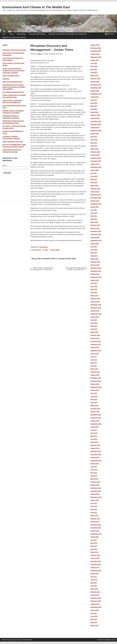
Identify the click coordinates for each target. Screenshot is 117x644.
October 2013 (95, 494)
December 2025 (96, 48)
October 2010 (95, 604)
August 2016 (95, 390)
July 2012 (94, 540)
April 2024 (94, 109)
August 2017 (95, 354)
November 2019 (96, 271)
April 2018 (94, 329)
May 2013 (94, 509)
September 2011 (96, 571)
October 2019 (95, 274)
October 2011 (95, 567)
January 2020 (95, 265)
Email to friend (37, 250)
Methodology (21, 34)
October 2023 (95, 127)
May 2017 (94, 363)
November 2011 (96, 564)
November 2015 (96, 418)
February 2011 (95, 592)
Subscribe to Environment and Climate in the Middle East (67, 34)
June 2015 (94, 433)
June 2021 (94, 213)
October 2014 (95, 457)
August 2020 (95, 244)
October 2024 (95, 91)
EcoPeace (6, 79)
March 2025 (94, 75)
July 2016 (94, 393)
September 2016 (96, 387)
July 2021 (94, 210)
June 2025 (94, 66)
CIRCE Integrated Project (11, 76)
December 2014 (96, 451)
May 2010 (94, 619)
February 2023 (95, 152)
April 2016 (94, 402)
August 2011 (95, 574)
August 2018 (95, 317)
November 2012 (96, 528)
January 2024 (95, 118)
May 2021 (94, 216)
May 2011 (94, 583)
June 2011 (94, 580)
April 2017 (94, 366)
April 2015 (94, 439)
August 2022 (95, 170)
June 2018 (94, 323)
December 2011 (96, 561)
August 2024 (95, 97)
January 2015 (95, 448)
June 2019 (94, 286)
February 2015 (95, 445)
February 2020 (95, 262)
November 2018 (96, 308)
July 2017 (94, 357)
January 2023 (95, 155)
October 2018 (95, 311)
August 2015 (95, 427)
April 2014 (94, 476)
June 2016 (94, 396)
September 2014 (96, 461)
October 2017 (95, 347)
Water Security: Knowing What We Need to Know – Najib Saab (42, 269)
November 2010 (96, 601)
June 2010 (94, 616)
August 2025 (95, 60)
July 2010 (94, 613)
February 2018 (95, 335)
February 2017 (95, 372)
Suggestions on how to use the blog (14, 37)
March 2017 (94, 369)
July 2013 (94, 503)
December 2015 (96, 415)
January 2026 (95, 45)
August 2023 (95, 134)
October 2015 (95, 421)
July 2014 (94, 467)
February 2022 (95, 189)
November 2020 (96, 234)
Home (4, 34)
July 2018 (94, 320)
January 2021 (95, 228)
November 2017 (96, 344)
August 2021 (95, 207)
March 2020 (94, 259)
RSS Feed (110, 34)
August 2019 (95, 280)
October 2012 (95, 531)
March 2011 (94, 589)
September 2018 (96, 314)
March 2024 (94, 112)
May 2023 (94, 143)
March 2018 (94, 332)
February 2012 (95, 555)
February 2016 (95, 409)
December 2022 (96, 158)
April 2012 (94, 549)
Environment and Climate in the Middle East (36, 7)
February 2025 (95, 78)
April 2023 (94, 146)
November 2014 (96, 454)
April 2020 (94, 256)
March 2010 (94, 625)
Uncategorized (44, 247)
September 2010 (96, 607)
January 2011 (95, 595)
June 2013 (94, 506)
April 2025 (94, 72)
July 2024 (94, 100)
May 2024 (94, 106)
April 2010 (94, 622)
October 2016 (95, 384)
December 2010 (96, 598)
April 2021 (94, 219)
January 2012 (95, 558)
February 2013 (95, 519)
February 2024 (95, 115)
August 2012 (95, 537)
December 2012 (96, 525)
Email (5, 165)
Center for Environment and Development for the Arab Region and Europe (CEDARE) (14, 71)
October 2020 (95, 237)
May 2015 (94, 436)
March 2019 (94, 296)
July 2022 (94, 173)
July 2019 (94, 283)
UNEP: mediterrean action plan (13, 142)
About (11, 34)
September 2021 (96, 204)
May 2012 (94, 546)
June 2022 (94, 176)
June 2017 (94, 360)
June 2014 (94, 470)
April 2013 (94, 512)
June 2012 (94, 543)
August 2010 (95, 610)
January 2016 (95, 412)
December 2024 (96, 85)
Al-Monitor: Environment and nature (14, 50)
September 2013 (96, 497)
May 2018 (94, 326)
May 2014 (94, 473)
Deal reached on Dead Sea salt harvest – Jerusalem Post (76, 269)
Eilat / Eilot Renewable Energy (13, 82)
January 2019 (95, 302)
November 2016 (96, 381)
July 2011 (94, 577)
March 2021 (94, 222)
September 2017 (96, 350)
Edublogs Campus (110, 640)
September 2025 (96, 57)
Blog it (47, 250)
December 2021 (96, 195)
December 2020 (96, 231)
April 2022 (94, 182)
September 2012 (96, 534)
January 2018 (95, 338)
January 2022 (95, 192)
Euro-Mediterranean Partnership (13, 92)
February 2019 (95, 299)
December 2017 (96, 341)
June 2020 (94, 250)
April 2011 (94, 586)
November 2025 (96, 51)
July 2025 (94, 63)
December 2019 (96, 268)
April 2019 (94, 292)
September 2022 (96, 167)
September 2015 (96, 424)
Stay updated (56, 250)
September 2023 (96, 130)
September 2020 (96, 240)
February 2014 (95, 482)
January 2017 (95, 375)
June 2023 (94, 140)
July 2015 (94, 430)
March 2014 (94, 479)
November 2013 (96, 491)
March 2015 (94, 442)
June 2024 (94, 103)
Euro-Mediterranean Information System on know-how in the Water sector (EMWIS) (14, 87)
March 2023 (94, 149)
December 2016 (96, 378)
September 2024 (96, 94)
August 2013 (95, 500)
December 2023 (96, 121)
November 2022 (96, 161)
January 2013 (95, 522)
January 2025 (95, 82)
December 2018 (96, 305)
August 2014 (95, 463)
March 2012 (94, 552)
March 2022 (94, 186)
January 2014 (95, 485)
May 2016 (94, 399)
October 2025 (95, 54)
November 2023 (96, 124)
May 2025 (94, 69)
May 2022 (94, 179)
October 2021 (95, 201)
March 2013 (94, 515)
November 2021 (96, 198)
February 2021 (95, 225)
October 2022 (95, 164)
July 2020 (94, 247)
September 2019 (96, 277)
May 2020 (94, 253)
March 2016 (94, 405)
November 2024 (96, 88)
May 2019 (94, 289)
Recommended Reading (37, 34)
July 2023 (94, 137)
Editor (39, 54)
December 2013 (96, 488)
